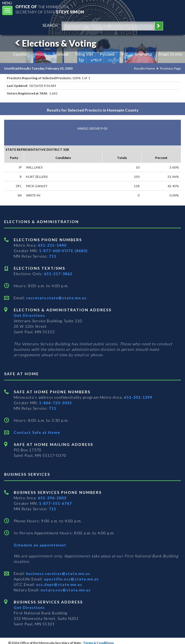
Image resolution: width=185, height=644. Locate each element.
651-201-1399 (138, 397)
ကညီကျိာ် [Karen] (115, 60)
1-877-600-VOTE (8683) (63, 251)
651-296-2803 (52, 498)
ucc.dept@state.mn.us (59, 584)
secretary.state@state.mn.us (56, 298)
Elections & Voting (55, 43)
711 (52, 256)
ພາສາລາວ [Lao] (144, 54)
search (50, 25)
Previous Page (170, 68)
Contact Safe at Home (37, 432)
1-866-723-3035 (55, 403)
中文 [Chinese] (125, 54)
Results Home (144, 68)
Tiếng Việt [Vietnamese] (84, 54)
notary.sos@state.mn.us (65, 590)
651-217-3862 (58, 274)
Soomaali (61, 54)
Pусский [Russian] (107, 54)
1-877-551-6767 (55, 503)
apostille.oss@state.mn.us (71, 579)
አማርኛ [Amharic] (96, 60)
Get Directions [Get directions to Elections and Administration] (29, 315)
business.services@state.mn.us (58, 573)
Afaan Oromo (170, 54)
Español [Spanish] (20, 54)
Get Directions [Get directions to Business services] (29, 607)
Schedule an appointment (40, 545)
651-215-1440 (52, 245)
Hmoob (40, 54)
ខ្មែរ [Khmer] (82, 60)
